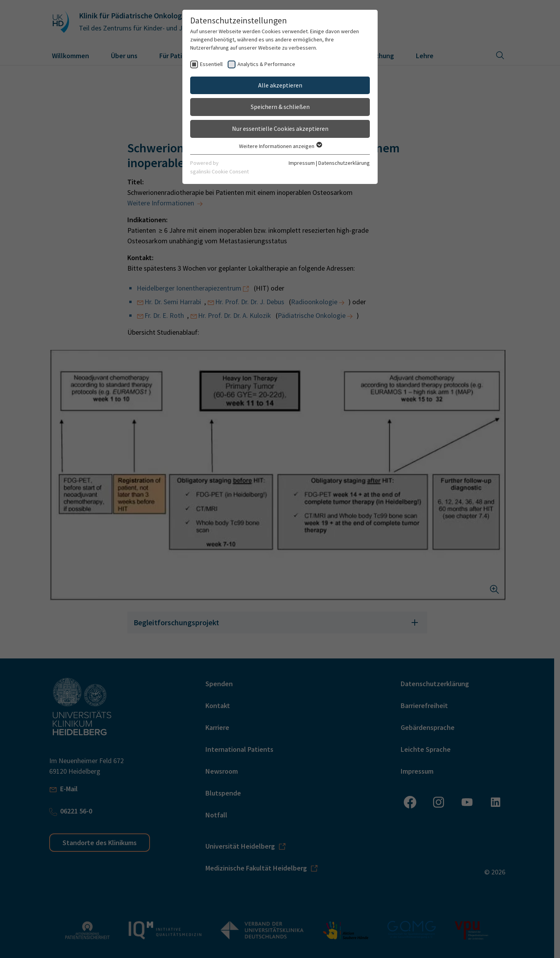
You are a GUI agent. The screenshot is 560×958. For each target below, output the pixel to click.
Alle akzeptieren (280, 85)
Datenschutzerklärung (344, 163)
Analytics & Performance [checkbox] (266, 64)
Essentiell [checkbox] (211, 64)
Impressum (302, 163)
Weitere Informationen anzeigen (280, 146)
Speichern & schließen (280, 107)
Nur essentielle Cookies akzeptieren (280, 128)
